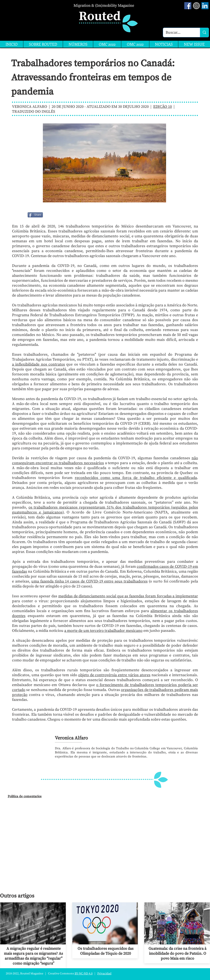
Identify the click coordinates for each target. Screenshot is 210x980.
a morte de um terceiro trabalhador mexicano (103, 631)
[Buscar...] (178, 32)
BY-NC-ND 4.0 (84, 974)
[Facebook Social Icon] (188, 6)
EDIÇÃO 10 (163, 107)
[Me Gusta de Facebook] (54, 215)
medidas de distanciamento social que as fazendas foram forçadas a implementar (128, 596)
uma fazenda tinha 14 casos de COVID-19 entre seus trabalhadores (89, 581)
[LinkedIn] (205, 6)
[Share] (35, 215)
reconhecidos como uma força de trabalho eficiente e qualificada (136, 478)
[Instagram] (196, 6)
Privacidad (104, 974)
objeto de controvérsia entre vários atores (114, 675)
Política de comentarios (25, 796)
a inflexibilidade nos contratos (38, 364)
